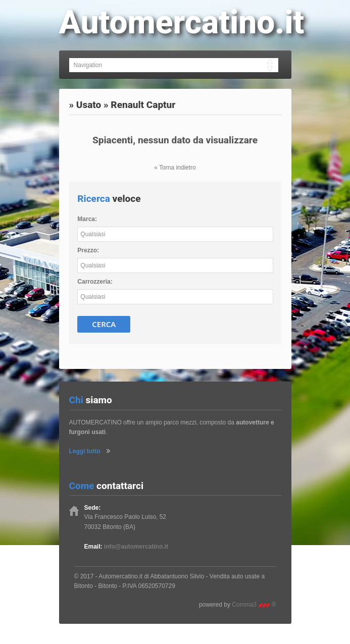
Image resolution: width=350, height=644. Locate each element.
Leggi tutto (85, 451)
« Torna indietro (175, 168)
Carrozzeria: (95, 282)
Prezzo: (88, 250)
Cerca (104, 324)
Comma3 (254, 605)
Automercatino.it (182, 22)
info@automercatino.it (136, 547)
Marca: (87, 219)
